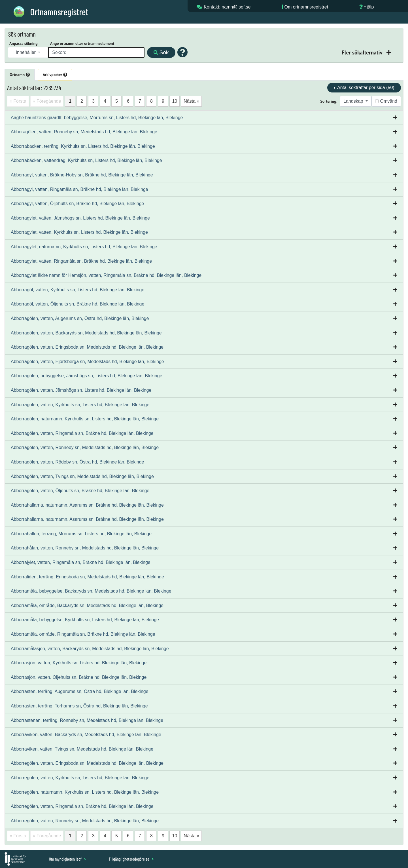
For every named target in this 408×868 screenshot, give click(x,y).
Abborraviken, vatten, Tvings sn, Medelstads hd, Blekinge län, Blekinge (82, 749)
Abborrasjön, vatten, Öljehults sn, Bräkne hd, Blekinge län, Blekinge (79, 677)
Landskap (354, 101)
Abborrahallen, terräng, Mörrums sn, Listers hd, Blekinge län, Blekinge (81, 534)
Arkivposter (55, 75)
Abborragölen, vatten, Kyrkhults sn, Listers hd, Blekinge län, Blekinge (80, 405)
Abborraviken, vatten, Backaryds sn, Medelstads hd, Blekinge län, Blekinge (86, 735)
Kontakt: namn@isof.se (227, 7)
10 (175, 101)
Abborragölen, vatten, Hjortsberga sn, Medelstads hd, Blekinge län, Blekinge (87, 362)
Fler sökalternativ (363, 52)
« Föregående (47, 101)
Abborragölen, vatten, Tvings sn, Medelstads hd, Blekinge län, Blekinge (82, 476)
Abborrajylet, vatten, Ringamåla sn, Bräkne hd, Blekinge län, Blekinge (81, 562)
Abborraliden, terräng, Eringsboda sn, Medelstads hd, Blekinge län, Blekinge (87, 577)
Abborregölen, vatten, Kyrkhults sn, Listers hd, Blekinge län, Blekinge (80, 778)
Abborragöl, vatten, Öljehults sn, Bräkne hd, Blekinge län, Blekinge (77, 304)
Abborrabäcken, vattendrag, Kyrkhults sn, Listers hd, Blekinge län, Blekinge (86, 160)
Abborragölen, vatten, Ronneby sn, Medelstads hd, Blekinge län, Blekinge (85, 447)
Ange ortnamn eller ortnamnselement (82, 43)
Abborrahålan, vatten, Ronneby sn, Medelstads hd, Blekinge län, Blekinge (85, 548)
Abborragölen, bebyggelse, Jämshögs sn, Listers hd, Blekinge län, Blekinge (87, 376)
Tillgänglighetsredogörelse (131, 859)
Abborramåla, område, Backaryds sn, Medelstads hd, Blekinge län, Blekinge (87, 605)
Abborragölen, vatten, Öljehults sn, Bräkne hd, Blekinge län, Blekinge (80, 491)
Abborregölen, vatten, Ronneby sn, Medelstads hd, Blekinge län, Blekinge (85, 821)
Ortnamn (20, 75)
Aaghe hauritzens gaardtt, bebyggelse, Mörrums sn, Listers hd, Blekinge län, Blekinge (97, 118)
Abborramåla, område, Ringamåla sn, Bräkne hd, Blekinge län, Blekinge (83, 634)
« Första (18, 101)
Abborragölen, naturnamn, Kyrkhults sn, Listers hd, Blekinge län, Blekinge (85, 419)
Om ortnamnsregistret (306, 7)
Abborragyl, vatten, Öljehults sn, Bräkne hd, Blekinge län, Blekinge (77, 204)
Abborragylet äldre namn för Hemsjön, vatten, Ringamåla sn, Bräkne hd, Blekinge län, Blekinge (106, 275)
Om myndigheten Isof (68, 859)
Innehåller (26, 52)
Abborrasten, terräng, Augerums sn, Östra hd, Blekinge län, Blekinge (80, 691)
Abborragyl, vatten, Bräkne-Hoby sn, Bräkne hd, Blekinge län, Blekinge (82, 175)
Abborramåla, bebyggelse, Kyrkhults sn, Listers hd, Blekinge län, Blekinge (85, 620)
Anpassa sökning (24, 43)
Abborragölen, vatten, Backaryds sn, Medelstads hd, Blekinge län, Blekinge (86, 333)
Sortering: (329, 101)
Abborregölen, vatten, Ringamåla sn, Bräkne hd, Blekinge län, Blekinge (82, 806)
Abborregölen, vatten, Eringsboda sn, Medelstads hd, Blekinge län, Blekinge (87, 763)
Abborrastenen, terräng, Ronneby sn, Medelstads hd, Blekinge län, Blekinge (87, 720)
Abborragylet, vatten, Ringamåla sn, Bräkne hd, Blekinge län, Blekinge (81, 261)
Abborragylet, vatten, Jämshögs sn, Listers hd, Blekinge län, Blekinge (80, 218)
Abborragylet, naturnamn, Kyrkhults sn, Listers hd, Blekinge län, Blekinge (84, 247)
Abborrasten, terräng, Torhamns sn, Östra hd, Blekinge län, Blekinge (79, 706)
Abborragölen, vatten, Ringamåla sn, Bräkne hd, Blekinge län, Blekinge (82, 433)
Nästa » (191, 101)
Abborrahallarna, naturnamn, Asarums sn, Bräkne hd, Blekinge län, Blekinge (87, 505)
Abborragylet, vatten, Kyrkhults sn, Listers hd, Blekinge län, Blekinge (79, 232)
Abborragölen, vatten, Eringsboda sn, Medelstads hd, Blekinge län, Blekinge (87, 347)
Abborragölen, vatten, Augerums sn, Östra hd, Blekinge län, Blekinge (80, 318)
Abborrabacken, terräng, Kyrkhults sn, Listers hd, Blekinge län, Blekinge (83, 146)
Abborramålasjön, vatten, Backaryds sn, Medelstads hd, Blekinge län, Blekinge (90, 649)
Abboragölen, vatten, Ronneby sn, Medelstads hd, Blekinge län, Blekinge (84, 132)
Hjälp (369, 7)
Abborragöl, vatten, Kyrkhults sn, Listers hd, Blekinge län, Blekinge (77, 290)
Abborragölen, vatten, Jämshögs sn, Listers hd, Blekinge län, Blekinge (81, 390)
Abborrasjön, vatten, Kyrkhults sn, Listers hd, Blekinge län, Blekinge (79, 663)
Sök (161, 52)
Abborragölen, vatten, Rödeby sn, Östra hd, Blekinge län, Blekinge (77, 462)
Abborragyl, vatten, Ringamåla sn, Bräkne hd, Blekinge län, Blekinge (79, 189)
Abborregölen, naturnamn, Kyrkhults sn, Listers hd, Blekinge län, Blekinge (85, 792)
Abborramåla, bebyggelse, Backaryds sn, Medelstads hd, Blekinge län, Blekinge (91, 591)
